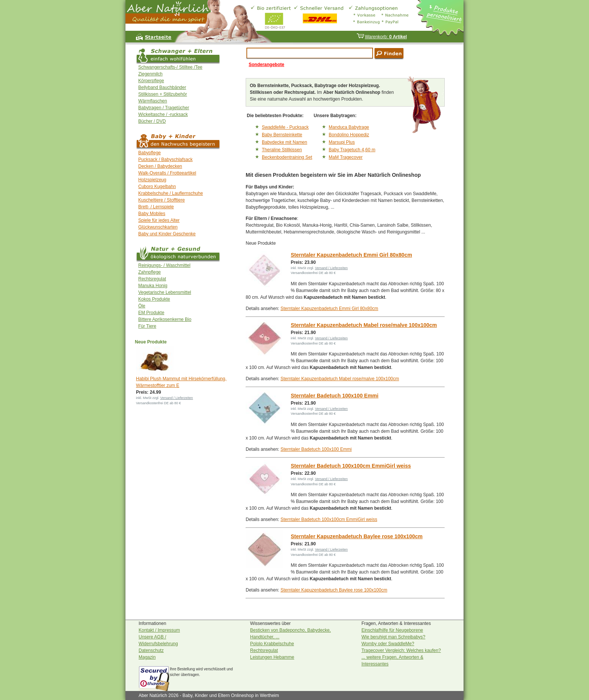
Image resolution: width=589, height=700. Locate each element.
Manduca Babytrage (349, 127)
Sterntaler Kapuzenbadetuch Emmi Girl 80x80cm (351, 255)
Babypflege (150, 153)
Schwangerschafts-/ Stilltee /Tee (170, 67)
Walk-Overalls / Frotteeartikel (167, 173)
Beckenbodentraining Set (287, 157)
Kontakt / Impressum (159, 630)
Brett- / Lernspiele (156, 207)
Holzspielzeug (152, 180)
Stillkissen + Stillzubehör (163, 94)
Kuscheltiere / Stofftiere (162, 200)
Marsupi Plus (342, 142)
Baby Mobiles (152, 214)
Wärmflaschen (153, 101)
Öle (142, 306)
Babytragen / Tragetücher (164, 108)
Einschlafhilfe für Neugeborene (392, 630)
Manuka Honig (153, 286)
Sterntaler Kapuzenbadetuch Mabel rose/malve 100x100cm (364, 325)
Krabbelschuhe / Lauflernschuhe (171, 193)
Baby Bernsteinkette (282, 135)
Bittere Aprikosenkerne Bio (165, 319)
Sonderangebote (267, 65)
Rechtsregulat (152, 279)
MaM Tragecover (346, 157)
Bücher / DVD (152, 121)
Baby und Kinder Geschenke (167, 234)
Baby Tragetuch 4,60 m (352, 150)
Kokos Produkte (154, 299)
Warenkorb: (382, 37)
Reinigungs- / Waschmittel (164, 265)
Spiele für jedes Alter (159, 220)
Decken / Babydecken (160, 166)
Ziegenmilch (150, 74)
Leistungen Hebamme (272, 657)
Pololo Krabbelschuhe (272, 644)
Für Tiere (147, 326)
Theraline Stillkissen (282, 150)
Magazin (147, 657)
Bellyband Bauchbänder (162, 87)
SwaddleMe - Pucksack (285, 127)
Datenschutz (151, 650)
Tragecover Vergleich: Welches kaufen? (401, 650)
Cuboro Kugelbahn (157, 187)
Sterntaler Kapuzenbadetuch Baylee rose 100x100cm (357, 536)
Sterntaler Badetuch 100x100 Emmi (335, 396)
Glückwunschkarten (158, 227)
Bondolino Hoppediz (349, 135)
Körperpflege (151, 81)
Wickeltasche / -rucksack (163, 114)
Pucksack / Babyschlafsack (165, 160)
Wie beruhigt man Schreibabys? (393, 637)
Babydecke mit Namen (285, 142)
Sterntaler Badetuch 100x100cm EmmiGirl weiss (351, 466)
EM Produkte (151, 313)
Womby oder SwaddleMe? (388, 644)
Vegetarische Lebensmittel (165, 292)
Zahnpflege (150, 272)
